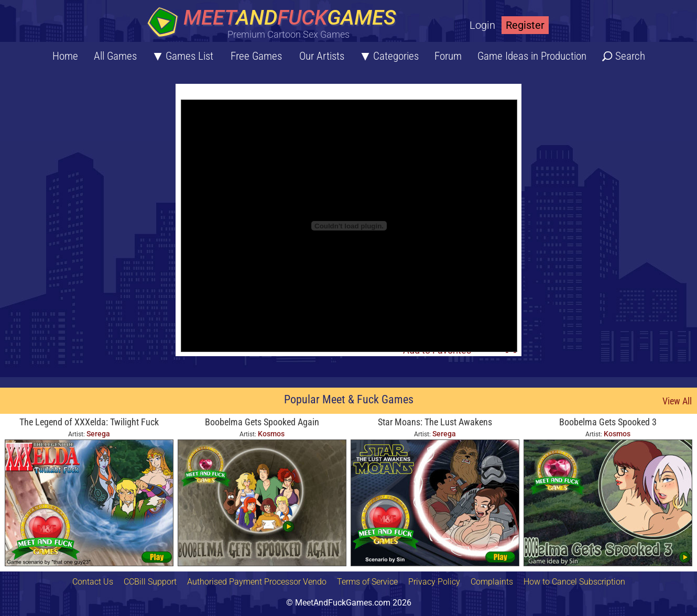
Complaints (492, 582)
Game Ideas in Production (532, 56)
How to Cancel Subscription (574, 582)
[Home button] (275, 23)
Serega (98, 434)
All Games (115, 56)
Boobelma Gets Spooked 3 (608, 422)
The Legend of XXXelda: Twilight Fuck (89, 422)
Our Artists (322, 56)
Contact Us (93, 582)
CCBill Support (150, 582)
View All (677, 401)
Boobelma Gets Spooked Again (262, 422)
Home (65, 56)
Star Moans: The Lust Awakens (435, 422)
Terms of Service (367, 582)
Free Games (256, 56)
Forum (448, 56)
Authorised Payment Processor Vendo (257, 582)
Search (630, 56)
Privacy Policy (434, 582)
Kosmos (271, 434)
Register (525, 25)
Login (482, 25)
